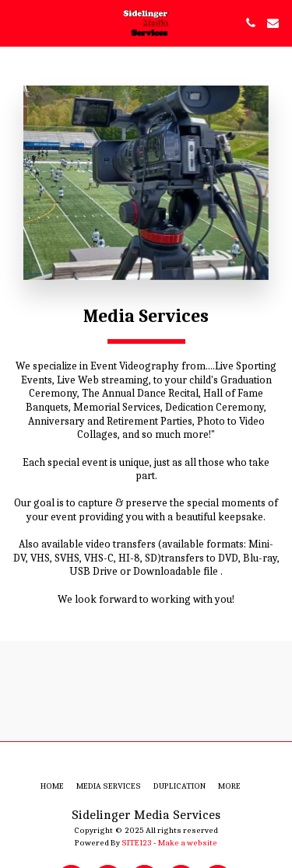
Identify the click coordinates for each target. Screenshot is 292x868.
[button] (17, 22)
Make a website (188, 843)
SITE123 (137, 843)
